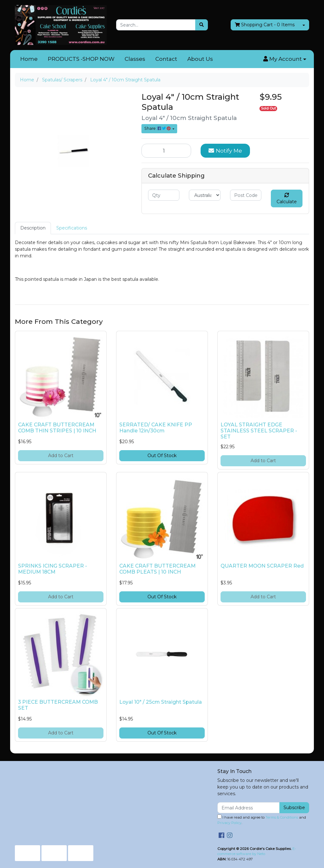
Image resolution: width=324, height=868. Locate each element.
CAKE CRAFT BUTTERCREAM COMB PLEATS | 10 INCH (157, 569)
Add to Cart (61, 456)
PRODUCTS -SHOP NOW (81, 59)
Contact (166, 59)
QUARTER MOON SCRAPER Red (262, 566)
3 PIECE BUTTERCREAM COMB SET (58, 705)
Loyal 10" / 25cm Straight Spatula (161, 702)
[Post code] (246, 195)
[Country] (205, 195)
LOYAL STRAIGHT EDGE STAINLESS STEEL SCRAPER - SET (259, 431)
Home (29, 59)
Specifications (72, 228)
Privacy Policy (229, 823)
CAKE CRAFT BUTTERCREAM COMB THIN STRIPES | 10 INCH (57, 428)
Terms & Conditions (282, 817)
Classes (135, 59)
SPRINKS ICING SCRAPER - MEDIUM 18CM (53, 569)
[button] (285, 59)
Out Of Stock (162, 456)
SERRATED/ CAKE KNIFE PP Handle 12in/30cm (156, 428)
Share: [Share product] (158, 128)
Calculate (287, 199)
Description (33, 228)
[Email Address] (249, 808)
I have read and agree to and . (262, 820)
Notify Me (225, 151)
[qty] (164, 195)
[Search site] (202, 25)
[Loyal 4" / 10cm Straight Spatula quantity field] (166, 151)
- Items (265, 25)
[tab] (33, 228)
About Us (200, 59)
